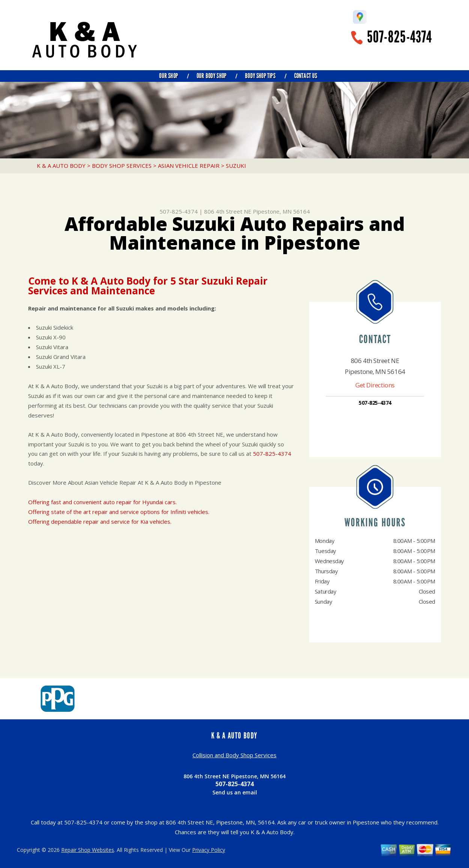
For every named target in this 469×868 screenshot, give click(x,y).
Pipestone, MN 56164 (281, 211)
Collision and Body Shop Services (234, 755)
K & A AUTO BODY (61, 166)
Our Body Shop (211, 76)
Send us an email (235, 792)
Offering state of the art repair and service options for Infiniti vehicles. (119, 512)
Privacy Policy (209, 850)
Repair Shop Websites (88, 850)
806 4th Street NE (228, 211)
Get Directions (375, 385)
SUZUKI (236, 166)
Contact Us (306, 76)
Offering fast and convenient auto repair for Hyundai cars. (102, 502)
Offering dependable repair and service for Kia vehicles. (100, 521)
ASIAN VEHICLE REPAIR (189, 166)
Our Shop (168, 76)
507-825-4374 (399, 37)
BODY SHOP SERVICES (122, 166)
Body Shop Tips (260, 76)
